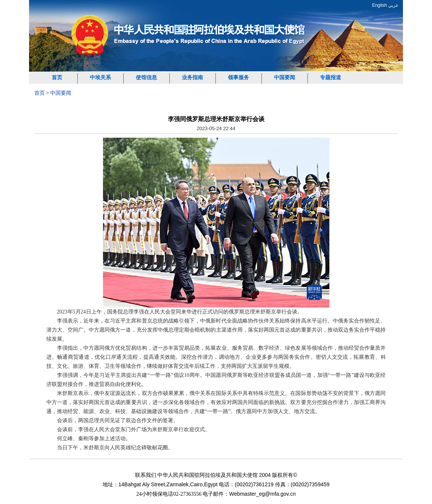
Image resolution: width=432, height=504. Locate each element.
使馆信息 (146, 78)
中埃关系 (100, 78)
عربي (393, 5)
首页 (57, 78)
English (379, 5)
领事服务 (238, 78)
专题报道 (331, 78)
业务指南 (192, 78)
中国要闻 (284, 78)
